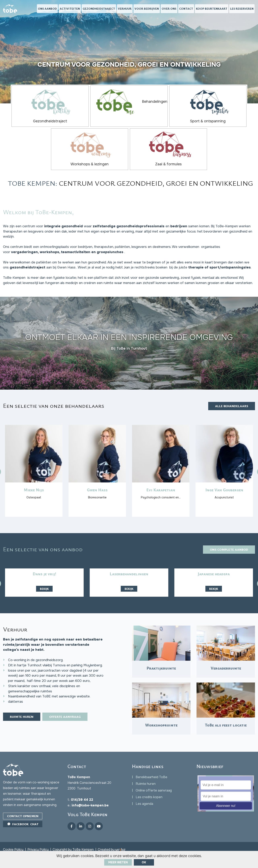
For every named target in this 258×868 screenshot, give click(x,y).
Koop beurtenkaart (212, 9)
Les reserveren (242, 9)
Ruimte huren (24, 731)
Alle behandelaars (230, 387)
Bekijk (44, 577)
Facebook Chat (23, 835)
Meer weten (118, 862)
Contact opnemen (23, 827)
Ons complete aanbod (227, 538)
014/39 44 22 (82, 810)
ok (144, 862)
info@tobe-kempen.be (90, 816)
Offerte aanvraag (71, 731)
